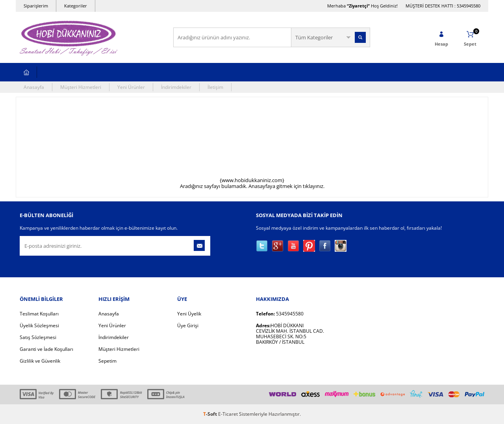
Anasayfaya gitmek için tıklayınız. (286, 186)
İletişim (215, 87)
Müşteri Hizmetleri (81, 87)
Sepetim (107, 361)
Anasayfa (34, 87)
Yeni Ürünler (131, 87)
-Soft (211, 414)
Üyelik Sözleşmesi (39, 325)
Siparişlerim (36, 6)
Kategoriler (76, 6)
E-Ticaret (228, 414)
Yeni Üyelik (189, 314)
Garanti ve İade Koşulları (46, 349)
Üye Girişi (188, 325)
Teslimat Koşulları (39, 314)
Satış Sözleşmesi (38, 337)
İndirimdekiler (176, 87)
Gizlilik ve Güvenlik (40, 361)
